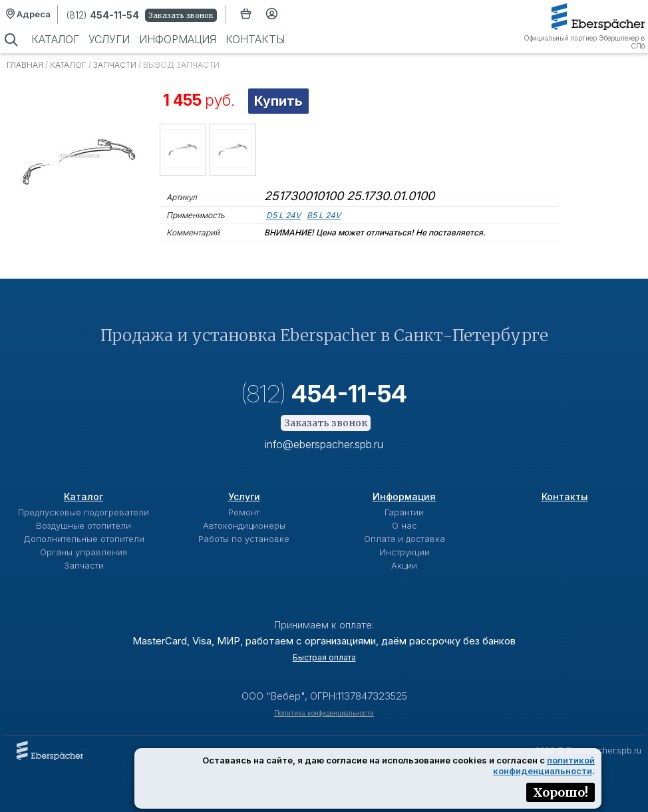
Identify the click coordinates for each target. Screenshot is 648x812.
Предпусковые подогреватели (83, 512)
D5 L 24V (283, 215)
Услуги (109, 39)
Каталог (55, 39)
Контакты (255, 39)
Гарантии (404, 512)
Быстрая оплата (324, 657)
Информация (178, 39)
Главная (25, 65)
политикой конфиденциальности (544, 765)
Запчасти (115, 65)
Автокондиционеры (244, 525)
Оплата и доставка (405, 539)
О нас (405, 525)
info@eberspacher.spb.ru (324, 444)
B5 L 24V (324, 215)
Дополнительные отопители (84, 539)
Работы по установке (244, 539)
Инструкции (405, 552)
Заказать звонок (181, 15)
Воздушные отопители (83, 525)
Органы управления (83, 552)
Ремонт (244, 512)
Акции (404, 565)
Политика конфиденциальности (324, 713)
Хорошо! (561, 792)
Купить (278, 101)
